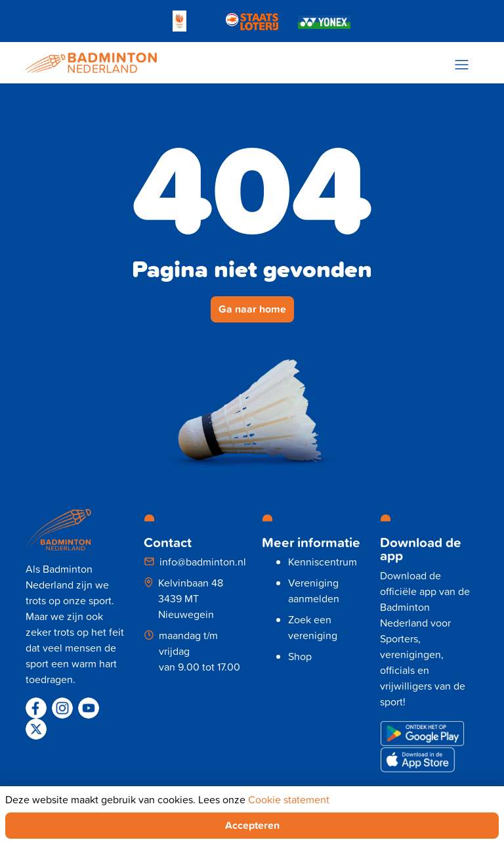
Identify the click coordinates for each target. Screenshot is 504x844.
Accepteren (252, 825)
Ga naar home (252, 309)
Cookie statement (289, 799)
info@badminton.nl (203, 562)
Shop (300, 656)
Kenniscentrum (323, 562)
